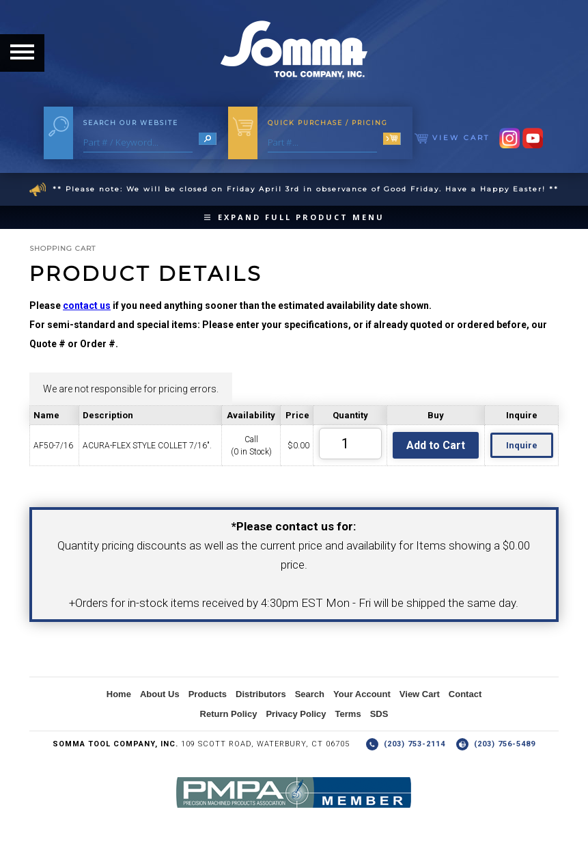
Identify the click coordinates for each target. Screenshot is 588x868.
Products (208, 694)
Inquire (522, 445)
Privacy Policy (296, 714)
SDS (379, 714)
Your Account (362, 694)
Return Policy (229, 714)
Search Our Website (131, 123)
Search (310, 694)
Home (119, 694)
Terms (348, 714)
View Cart (452, 138)
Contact (465, 694)
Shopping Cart (62, 248)
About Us (160, 694)
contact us (87, 306)
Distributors (261, 694)
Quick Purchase (328, 123)
